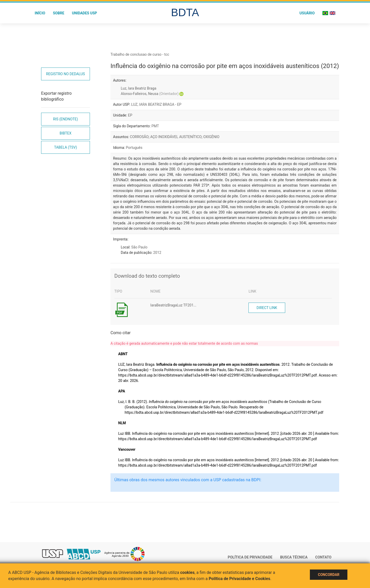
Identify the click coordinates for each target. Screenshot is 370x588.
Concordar (329, 575)
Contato (323, 557)
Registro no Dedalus (65, 74)
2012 (157, 253)
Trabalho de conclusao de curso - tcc (140, 54)
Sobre (59, 13)
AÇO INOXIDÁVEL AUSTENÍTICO (176, 137)
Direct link (267, 308)
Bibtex (66, 133)
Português (134, 148)
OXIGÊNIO (211, 137)
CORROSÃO (139, 137)
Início (40, 13)
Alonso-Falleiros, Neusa (150, 94)
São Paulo (139, 247)
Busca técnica (294, 557)
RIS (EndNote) (66, 119)
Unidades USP (85, 13)
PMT (155, 126)
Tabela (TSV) (65, 147)
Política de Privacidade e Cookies (239, 579)
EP (130, 115)
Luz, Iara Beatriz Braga (138, 88)
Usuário (307, 13)
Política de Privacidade (250, 557)
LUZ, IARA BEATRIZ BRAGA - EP (156, 104)
